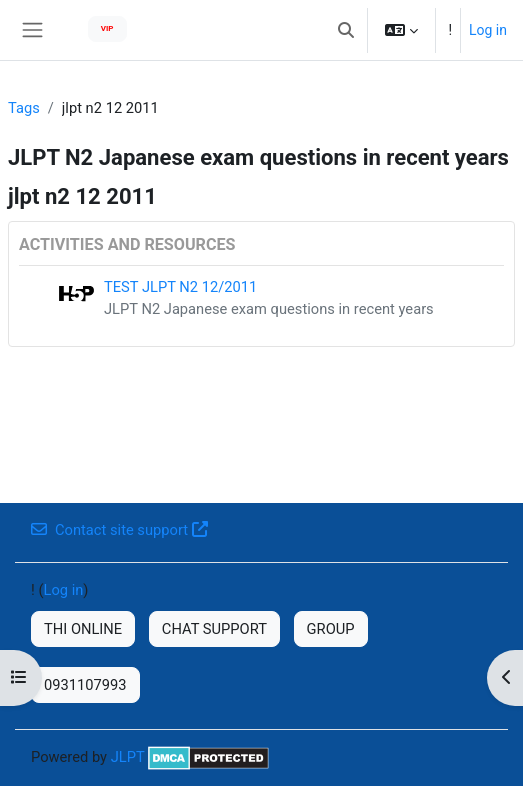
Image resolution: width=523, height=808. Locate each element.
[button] (346, 30)
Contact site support (119, 530)
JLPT (128, 757)
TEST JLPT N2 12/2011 (180, 287)
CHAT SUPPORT (214, 629)
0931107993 (85, 685)
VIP (107, 28)
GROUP (331, 629)
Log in (488, 30)
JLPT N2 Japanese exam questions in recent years (269, 309)
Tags (24, 108)
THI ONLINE (83, 629)
